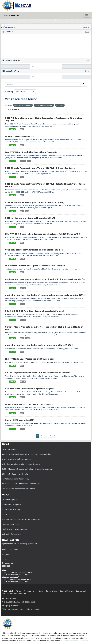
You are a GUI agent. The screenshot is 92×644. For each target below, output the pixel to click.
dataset (12, 129)
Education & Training (11, 509)
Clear (87, 32)
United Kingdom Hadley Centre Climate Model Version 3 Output (38, 373)
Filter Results (13, 109)
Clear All (86, 27)
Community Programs (12, 504)
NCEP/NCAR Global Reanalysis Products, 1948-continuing (35, 202)
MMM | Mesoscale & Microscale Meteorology (21, 484)
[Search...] (43, 84)
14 (50, 436)
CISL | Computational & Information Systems (21, 464)
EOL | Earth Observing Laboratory (16, 474)
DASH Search (11, 15)
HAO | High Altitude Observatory (16, 479)
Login (4, 559)
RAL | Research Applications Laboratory (18, 489)
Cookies (28, 591)
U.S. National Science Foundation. (75, 641)
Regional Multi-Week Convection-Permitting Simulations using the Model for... (46, 279)
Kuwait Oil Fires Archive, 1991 (20, 420)
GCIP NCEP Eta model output (20, 136)
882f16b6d (13, 572)
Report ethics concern (17, 593)
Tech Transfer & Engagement (15, 529)
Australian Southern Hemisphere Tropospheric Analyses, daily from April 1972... (46, 295)
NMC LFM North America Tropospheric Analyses (29, 389)
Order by (9, 92)
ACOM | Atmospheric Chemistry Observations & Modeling (27, 454)
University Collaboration (12, 534)
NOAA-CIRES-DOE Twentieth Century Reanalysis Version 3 (35, 311)
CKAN (6, 566)
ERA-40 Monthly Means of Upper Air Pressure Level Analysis (35, 266)
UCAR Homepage (9, 500)
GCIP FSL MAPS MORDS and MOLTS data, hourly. (29, 404)
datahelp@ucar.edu (28, 544)
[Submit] (84, 84)
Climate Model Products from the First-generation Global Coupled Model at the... (44, 328)
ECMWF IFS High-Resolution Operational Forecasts (31, 152)
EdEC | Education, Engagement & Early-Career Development (28, 469)
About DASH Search (10, 549)
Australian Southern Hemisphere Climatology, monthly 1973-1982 (39, 345)
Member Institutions (11, 524)
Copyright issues (67, 591)
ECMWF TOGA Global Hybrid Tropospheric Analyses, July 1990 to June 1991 (43, 234)
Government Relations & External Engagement (22, 519)
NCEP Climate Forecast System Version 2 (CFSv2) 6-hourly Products (40, 168)
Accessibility (38, 591)
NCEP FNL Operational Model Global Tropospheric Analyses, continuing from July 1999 (44, 119)
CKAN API (6, 554)
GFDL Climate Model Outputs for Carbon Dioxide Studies (34, 250)
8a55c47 (12, 579)
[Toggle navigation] (87, 15)
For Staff (6, 514)
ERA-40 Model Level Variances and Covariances (30, 359)
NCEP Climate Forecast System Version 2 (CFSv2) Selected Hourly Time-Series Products (45, 185)
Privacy (19, 591)
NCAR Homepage (9, 449)
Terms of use (52, 591)
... (48, 435)
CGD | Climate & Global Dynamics (17, 459)
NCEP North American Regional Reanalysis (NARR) (31, 218)
